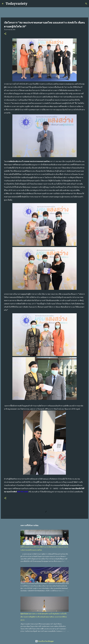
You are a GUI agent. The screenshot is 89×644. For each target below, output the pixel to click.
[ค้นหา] (30, 4)
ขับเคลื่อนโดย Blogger (44, 641)
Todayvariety (16, 4)
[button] (5, 34)
